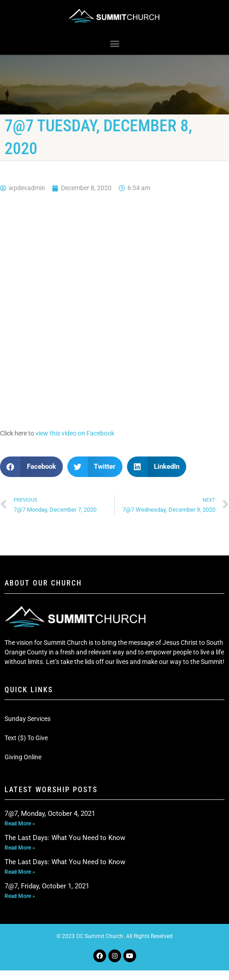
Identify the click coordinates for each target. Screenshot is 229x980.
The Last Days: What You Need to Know (65, 838)
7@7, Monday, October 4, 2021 (50, 814)
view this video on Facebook (75, 433)
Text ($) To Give (26, 738)
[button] (114, 44)
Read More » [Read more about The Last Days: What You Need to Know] (20, 848)
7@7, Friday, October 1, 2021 (47, 886)
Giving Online (23, 757)
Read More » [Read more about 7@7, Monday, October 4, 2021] (20, 824)
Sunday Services (28, 719)
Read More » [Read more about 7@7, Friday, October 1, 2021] (20, 896)
